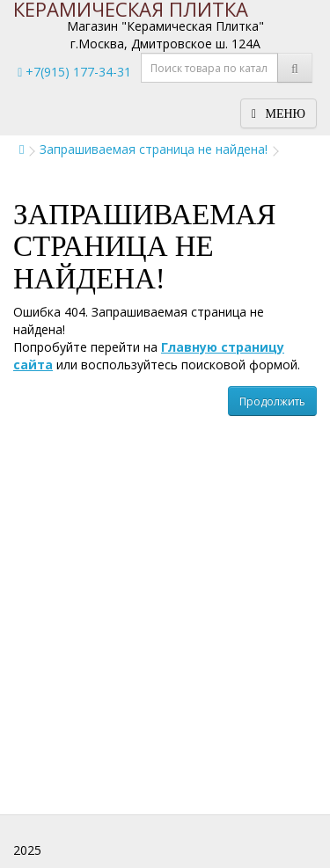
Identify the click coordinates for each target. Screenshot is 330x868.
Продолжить (272, 401)
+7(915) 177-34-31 (74, 72)
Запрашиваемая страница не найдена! (154, 149)
